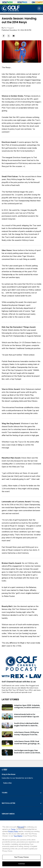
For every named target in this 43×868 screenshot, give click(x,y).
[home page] (11, 8)
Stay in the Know (9, 774)
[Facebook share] (4, 36)
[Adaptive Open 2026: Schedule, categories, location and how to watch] (7, 707)
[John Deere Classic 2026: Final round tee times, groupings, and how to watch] (7, 743)
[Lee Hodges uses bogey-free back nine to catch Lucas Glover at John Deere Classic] (7, 752)
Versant (21, 827)
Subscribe (7, 783)
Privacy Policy (13, 831)
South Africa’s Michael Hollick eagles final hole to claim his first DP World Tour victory (26, 725)
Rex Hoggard (9, 28)
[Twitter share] (9, 36)
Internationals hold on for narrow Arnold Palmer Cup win (27, 716)
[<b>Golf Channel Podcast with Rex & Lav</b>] (21, 667)
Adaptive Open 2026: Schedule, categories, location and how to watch (27, 707)
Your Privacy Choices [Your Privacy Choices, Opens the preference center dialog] (22, 857)
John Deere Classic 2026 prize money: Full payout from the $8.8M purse (26, 734)
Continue (21, 864)
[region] (21, 844)
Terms (13, 829)
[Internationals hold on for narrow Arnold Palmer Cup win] (7, 716)
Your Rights (18, 836)
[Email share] (14, 36)
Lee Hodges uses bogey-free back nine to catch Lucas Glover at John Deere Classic (27, 752)
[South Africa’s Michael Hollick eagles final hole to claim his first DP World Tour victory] (7, 725)
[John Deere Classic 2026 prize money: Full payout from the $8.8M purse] (7, 734)
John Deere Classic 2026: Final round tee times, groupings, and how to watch (27, 743)
